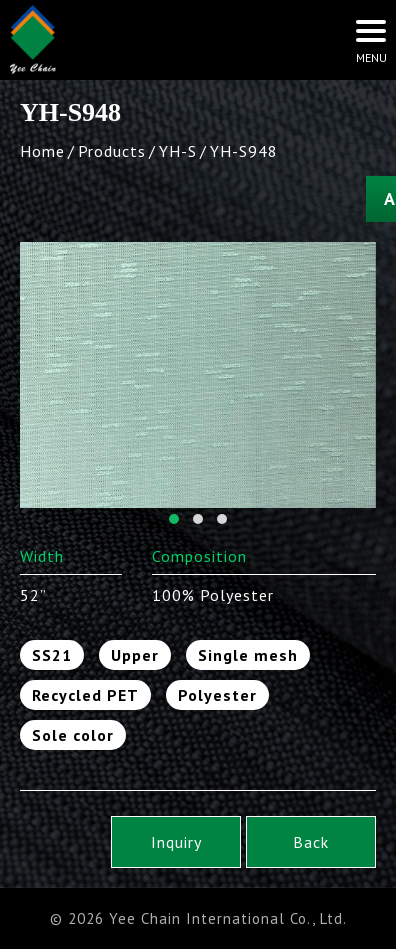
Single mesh (248, 655)
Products (112, 151)
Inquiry (176, 842)
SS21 (52, 655)
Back (311, 842)
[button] (174, 519)
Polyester (217, 695)
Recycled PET (85, 695)
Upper (135, 655)
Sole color (73, 735)
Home (42, 151)
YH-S (178, 151)
